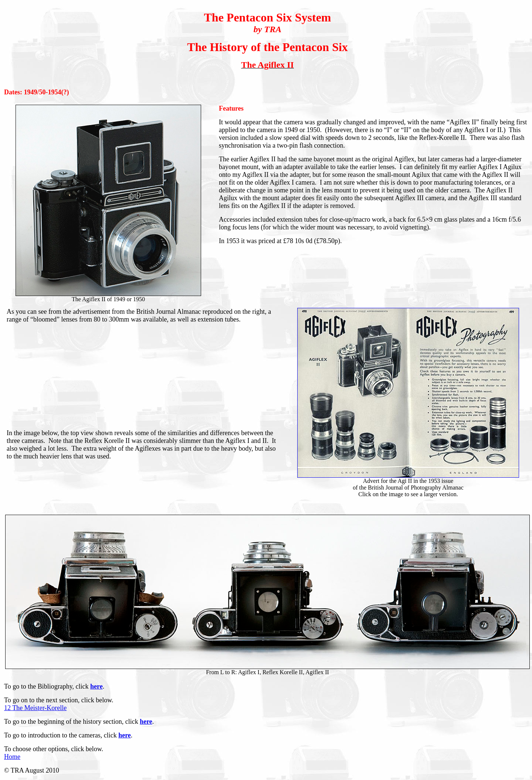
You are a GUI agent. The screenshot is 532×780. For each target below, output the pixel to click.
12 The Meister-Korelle (35, 708)
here (96, 686)
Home (12, 757)
